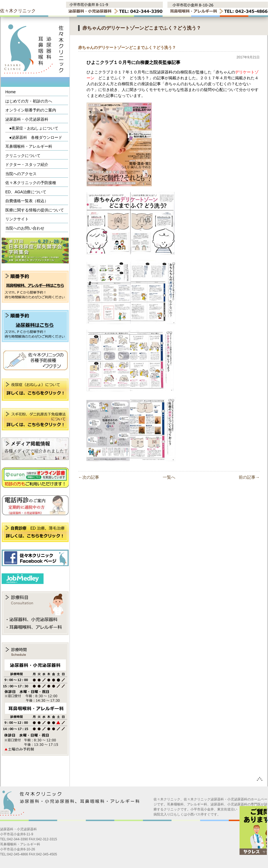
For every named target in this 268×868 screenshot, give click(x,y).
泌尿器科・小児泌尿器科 (27, 119)
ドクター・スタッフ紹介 (27, 164)
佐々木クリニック (18, 11)
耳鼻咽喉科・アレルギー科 (29, 146)
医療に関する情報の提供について (35, 210)
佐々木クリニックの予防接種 (31, 183)
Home (10, 92)
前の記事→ (249, 477)
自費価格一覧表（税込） (27, 201)
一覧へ (169, 477)
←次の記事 (89, 477)
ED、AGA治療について (26, 192)
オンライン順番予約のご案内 (31, 110)
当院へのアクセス (21, 174)
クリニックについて (23, 156)
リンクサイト (17, 219)
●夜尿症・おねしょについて (32, 128)
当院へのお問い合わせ (25, 228)
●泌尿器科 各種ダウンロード (34, 137)
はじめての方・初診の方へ (29, 101)
